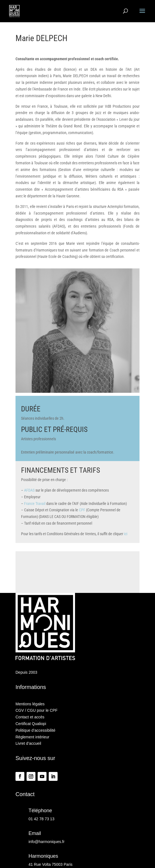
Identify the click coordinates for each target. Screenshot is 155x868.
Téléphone (40, 811)
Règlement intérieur (32, 737)
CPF (82, 510)
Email (35, 833)
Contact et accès (30, 717)
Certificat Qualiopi (31, 724)
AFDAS (29, 490)
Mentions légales (30, 704)
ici (126, 534)
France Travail (35, 504)
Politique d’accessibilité (35, 730)
